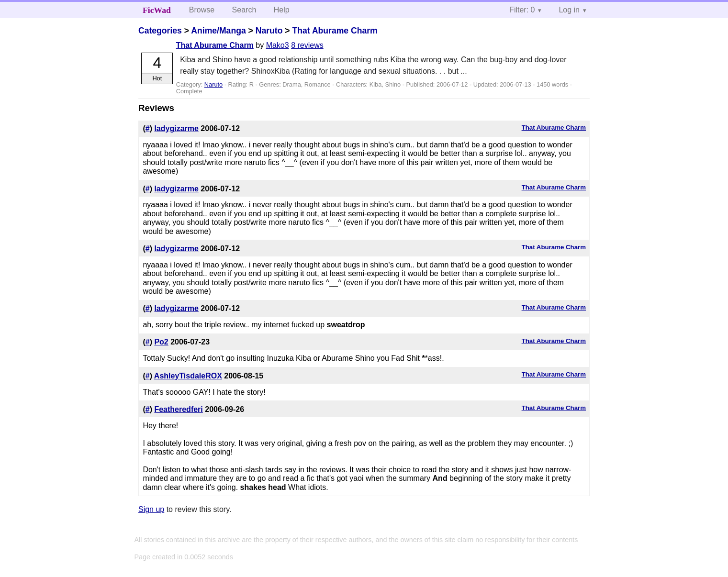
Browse (202, 10)
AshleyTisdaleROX (188, 376)
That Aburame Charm (335, 31)
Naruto (269, 31)
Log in (569, 10)
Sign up (151, 509)
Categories (160, 31)
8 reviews (307, 45)
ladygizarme (176, 128)
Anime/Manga (218, 31)
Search (244, 10)
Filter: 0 (522, 10)
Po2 (161, 342)
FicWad (157, 10)
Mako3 (278, 45)
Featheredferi (178, 409)
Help (282, 10)
